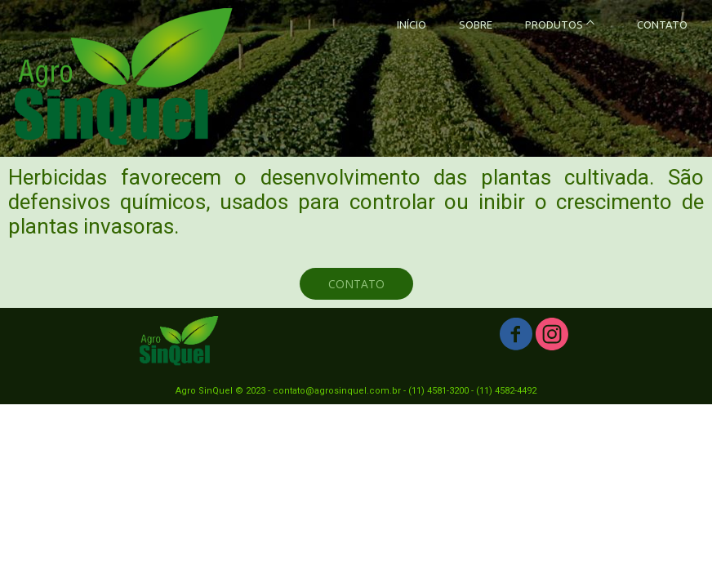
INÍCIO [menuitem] (412, 24)
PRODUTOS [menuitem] (554, 24)
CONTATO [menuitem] (662, 24)
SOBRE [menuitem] (476, 24)
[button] (356, 284)
